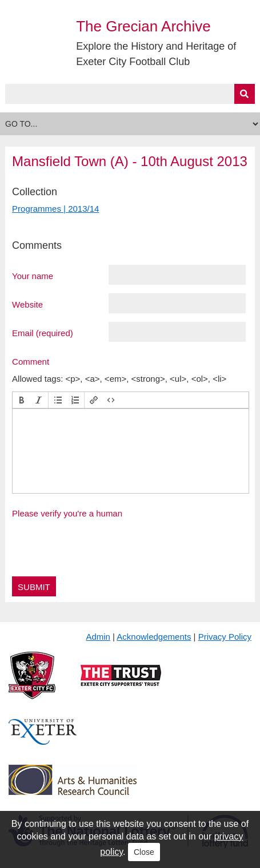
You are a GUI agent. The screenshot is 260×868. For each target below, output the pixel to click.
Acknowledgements (154, 637)
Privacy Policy (225, 637)
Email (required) (43, 333)
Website (27, 304)
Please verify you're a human (67, 513)
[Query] (130, 94)
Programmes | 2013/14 (55, 209)
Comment (31, 361)
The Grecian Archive (143, 26)
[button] (22, 400)
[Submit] (245, 94)
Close (144, 852)
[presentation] (22, 400)
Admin (98, 637)
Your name (33, 276)
